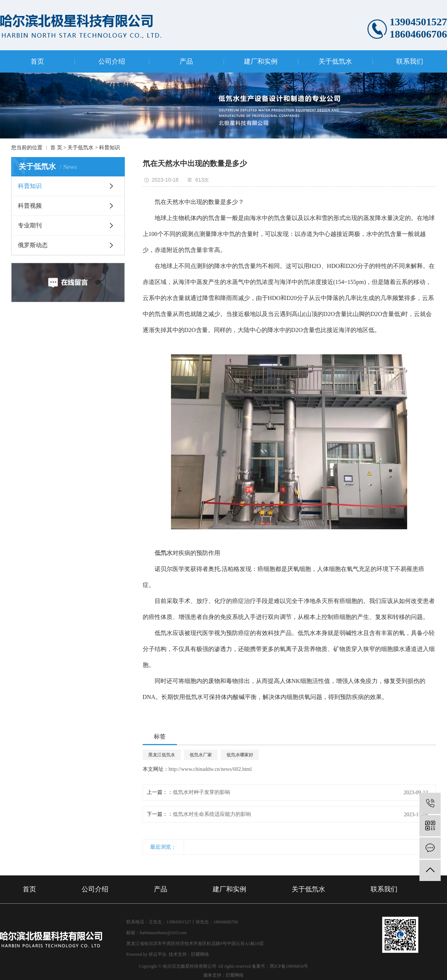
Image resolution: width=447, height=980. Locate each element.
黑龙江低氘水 (162, 755)
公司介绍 (112, 61)
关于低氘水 (335, 61)
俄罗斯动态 (33, 245)
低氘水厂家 (201, 755)
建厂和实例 (261, 61)
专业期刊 (30, 225)
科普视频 (30, 206)
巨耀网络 (200, 954)
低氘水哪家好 (240, 755)
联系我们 (410, 61)
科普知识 (110, 148)
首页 (37, 61)
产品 (186, 61)
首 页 (56, 148)
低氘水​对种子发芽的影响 (202, 792)
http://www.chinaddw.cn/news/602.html (210, 769)
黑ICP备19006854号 (289, 966)
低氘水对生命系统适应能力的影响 (212, 814)
